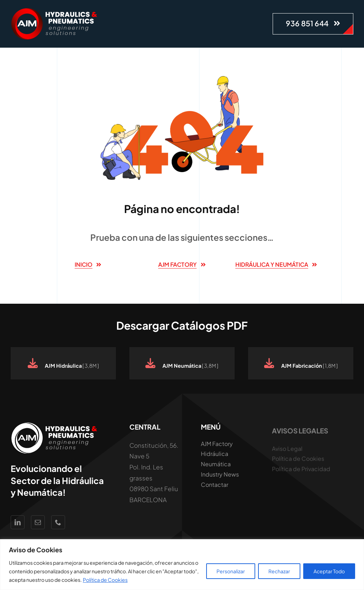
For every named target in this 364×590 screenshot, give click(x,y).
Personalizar (231, 571)
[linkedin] (18, 522)
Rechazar (279, 571)
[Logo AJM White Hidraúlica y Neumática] (55, 11)
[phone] (58, 522)
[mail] (38, 522)
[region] (182, 565)
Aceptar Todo (329, 571)
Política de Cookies (105, 580)
